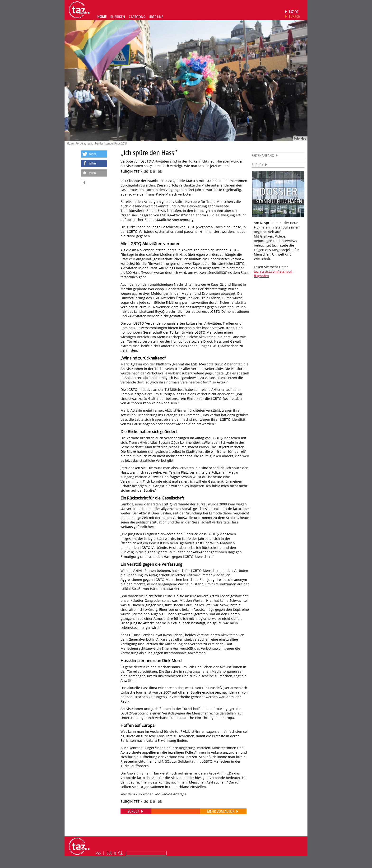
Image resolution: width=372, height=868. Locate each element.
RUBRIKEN (118, 17)
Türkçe (294, 16)
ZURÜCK (258, 165)
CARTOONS (137, 17)
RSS (98, 853)
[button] (94, 154)
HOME (102, 17)
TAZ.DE (294, 12)
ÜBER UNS (156, 17)
